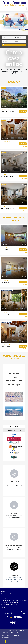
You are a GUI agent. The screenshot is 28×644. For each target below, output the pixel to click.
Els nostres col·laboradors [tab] (14, 430)
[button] (2, 22)
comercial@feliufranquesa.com (10, 604)
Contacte (4, 607)
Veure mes (23, 111)
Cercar (10, 45)
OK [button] (4, 641)
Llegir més (4, 597)
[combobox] (8, 37)
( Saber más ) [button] (6, 638)
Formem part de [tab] (14, 427)
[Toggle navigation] (25, 9)
